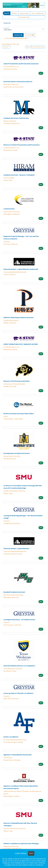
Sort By (6, 47)
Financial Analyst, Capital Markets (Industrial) (21, 269)
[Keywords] (24, 23)
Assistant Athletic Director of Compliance (19, 666)
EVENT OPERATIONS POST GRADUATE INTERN (21, 344)
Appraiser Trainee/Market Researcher (18, 755)
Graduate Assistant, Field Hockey (16, 118)
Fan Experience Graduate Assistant (17, 453)
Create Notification (38, 47)
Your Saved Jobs (24, 17)
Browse (14, 13)
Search (7, 13)
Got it (31, 853)
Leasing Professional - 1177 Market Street (19, 620)
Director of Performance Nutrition (17, 381)
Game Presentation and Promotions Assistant (21, 64)
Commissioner (9, 209)
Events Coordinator (11, 737)
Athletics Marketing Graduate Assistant (19, 317)
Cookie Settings (21, 853)
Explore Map (24, 13)
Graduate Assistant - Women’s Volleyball (19, 175)
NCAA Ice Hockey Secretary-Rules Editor (19, 413)
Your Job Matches (38, 13)
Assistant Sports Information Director (18, 81)
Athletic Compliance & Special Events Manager (21, 843)
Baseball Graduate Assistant (14, 592)
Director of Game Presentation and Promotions (22, 145)
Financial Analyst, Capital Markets (16, 548)
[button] (30, 35)
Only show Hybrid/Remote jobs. (16, 38)
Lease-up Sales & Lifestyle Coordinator (18, 693)
